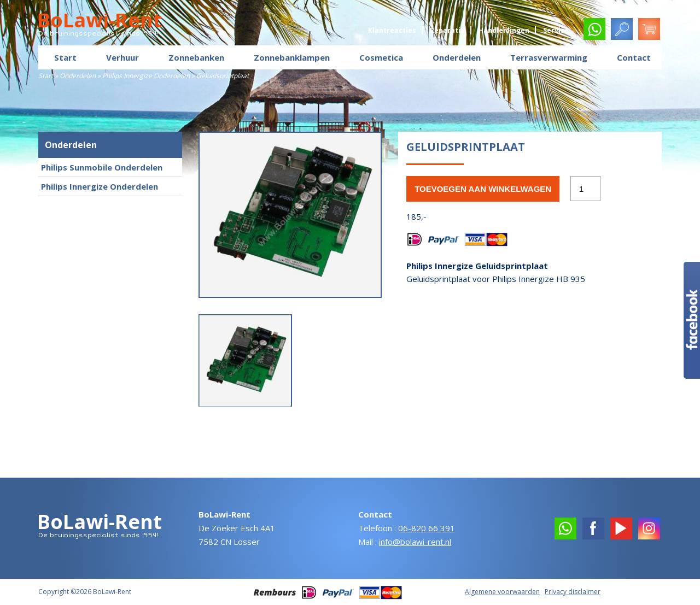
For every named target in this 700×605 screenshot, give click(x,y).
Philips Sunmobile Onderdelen (102, 167)
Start (65, 57)
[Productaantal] (585, 189)
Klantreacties (392, 30)
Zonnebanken (196, 57)
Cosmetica (381, 57)
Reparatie (447, 30)
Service (556, 30)
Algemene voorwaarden (502, 592)
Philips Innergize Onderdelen (146, 76)
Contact (634, 57)
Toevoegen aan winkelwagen (483, 189)
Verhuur (122, 57)
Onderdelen (457, 57)
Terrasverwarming (549, 57)
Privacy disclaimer (573, 592)
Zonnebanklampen (292, 57)
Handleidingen (504, 30)
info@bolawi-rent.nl (415, 542)
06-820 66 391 (427, 528)
